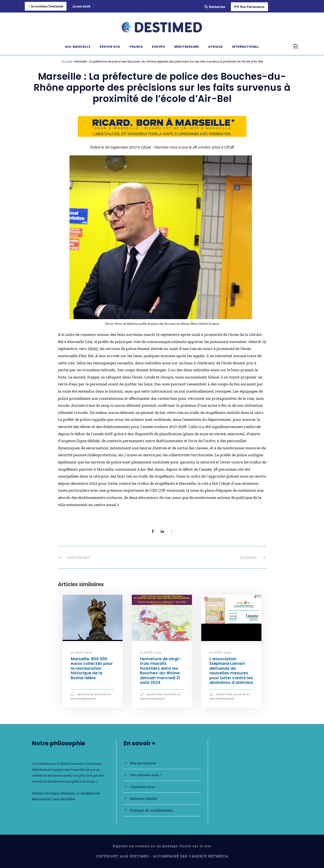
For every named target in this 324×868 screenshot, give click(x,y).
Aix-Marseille (78, 47)
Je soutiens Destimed (46, 6)
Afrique (215, 47)
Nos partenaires (143, 763)
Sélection (85, 694)
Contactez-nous (142, 787)
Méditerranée (187, 47)
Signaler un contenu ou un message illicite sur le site (162, 846)
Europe (158, 47)
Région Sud (110, 47)
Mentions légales (143, 798)
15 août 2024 (220, 653)
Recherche (215, 7)
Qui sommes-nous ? (146, 775)
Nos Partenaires (249, 7)
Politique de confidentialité (151, 810)
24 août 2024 (82, 653)
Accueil (67, 61)
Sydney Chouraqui (45, 793)
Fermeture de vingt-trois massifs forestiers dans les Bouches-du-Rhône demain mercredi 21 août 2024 (160, 671)
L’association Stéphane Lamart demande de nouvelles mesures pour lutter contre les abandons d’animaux (231, 671)
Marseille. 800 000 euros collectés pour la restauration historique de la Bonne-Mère (92, 668)
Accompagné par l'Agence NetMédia (191, 856)
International (246, 47)
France (136, 47)
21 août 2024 (151, 653)
